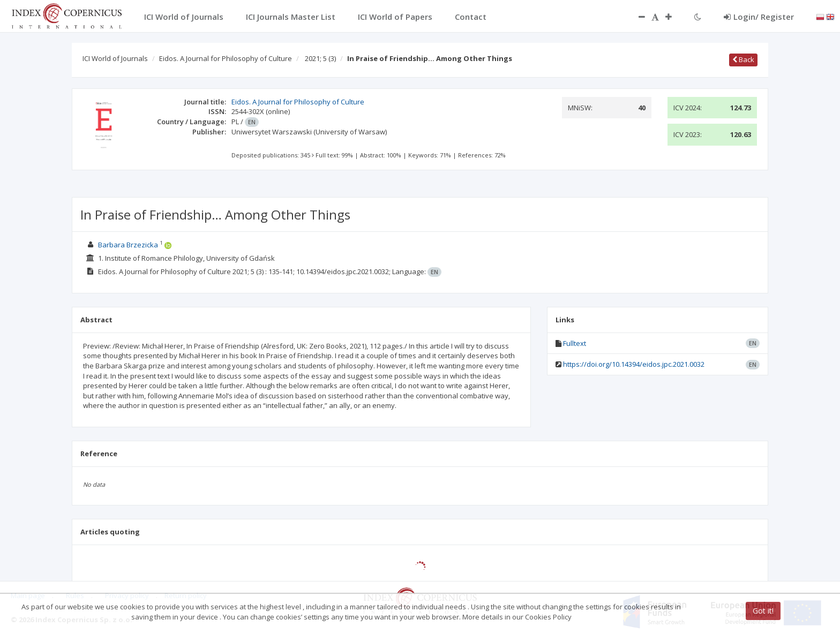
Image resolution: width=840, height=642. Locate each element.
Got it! (763, 611)
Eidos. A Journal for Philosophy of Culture (226, 58)
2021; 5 (320, 58)
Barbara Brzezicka (128, 245)
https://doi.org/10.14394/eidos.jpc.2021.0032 (634, 364)
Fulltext (575, 343)
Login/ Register (759, 17)
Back (743, 59)
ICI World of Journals (115, 58)
